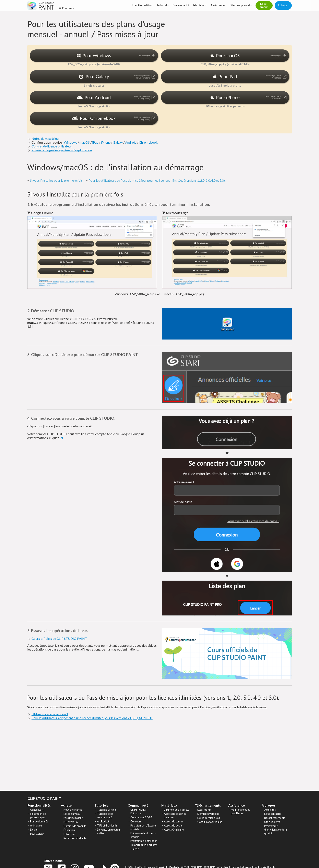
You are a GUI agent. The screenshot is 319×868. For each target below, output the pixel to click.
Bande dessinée (39, 821)
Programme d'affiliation (144, 841)
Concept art (37, 810)
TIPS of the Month (107, 825)
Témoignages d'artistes (144, 845)
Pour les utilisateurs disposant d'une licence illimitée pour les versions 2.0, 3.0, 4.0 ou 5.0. (92, 718)
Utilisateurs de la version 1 (50, 714)
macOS (85, 142)
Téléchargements (240, 5)
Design (34, 830)
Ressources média (275, 818)
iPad (95, 142)
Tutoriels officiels (107, 810)
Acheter (283, 5)
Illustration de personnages (38, 816)
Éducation (69, 830)
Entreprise (69, 834)
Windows (70, 142)
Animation (36, 825)
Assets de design (174, 825)
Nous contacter (273, 814)
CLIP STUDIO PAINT (44, 799)
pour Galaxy (37, 834)
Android (131, 142)
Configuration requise (210, 822)
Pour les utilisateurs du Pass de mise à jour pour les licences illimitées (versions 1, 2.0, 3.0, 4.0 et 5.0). (157, 180)
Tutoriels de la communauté (105, 816)
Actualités (270, 810)
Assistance (218, 5)
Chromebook (148, 142)
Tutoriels (162, 5)
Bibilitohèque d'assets (176, 810)
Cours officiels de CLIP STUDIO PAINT (59, 638)
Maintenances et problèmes (240, 811)
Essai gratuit (204, 810)
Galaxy (118, 142)
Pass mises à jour (73, 818)
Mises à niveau (72, 814)
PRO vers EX (71, 822)
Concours (136, 821)
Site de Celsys (272, 822)
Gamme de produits (75, 826)
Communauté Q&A (141, 817)
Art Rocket (103, 821)
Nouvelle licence (73, 810)
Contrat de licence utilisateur (52, 146)
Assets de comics (174, 821)
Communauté (181, 5)
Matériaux (200, 5)
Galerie (135, 849)
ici (61, 438)
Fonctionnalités (142, 5)
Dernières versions (208, 814)
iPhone (106, 142)
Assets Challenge (174, 830)
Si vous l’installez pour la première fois (56, 180)
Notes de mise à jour (46, 138)
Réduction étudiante (75, 838)
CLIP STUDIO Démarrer (138, 811)
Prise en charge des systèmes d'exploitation (62, 150)
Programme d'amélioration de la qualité (276, 830)
